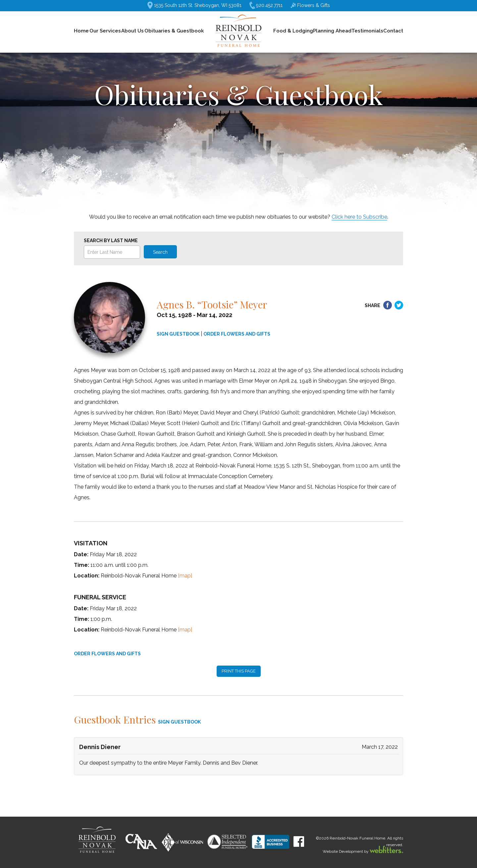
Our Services (105, 31)
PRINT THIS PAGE (239, 671)
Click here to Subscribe (359, 217)
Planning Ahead (332, 31)
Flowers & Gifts (310, 5)
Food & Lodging (293, 31)
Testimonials (367, 31)
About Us (132, 31)
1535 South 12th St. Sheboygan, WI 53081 (194, 5)
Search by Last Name (111, 241)
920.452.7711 (266, 5)
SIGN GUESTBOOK (178, 334)
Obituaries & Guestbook (174, 31)
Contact (393, 31)
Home (81, 31)
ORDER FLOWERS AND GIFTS (237, 334)
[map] (185, 576)
